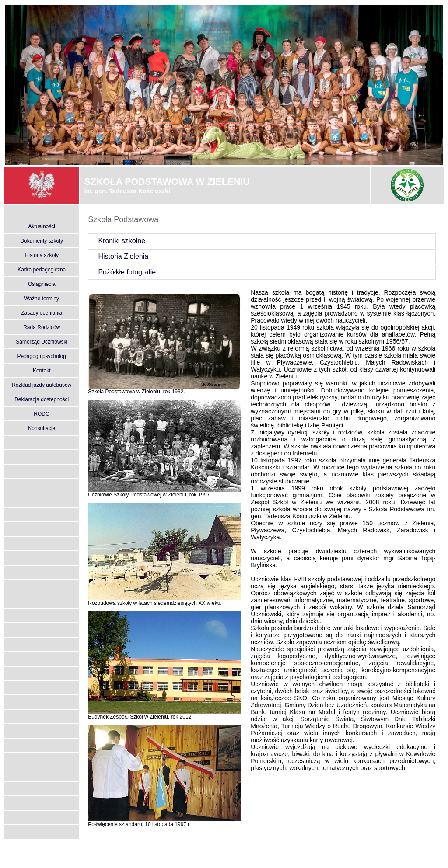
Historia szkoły (42, 255)
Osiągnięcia (42, 284)
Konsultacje (42, 428)
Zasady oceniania (42, 313)
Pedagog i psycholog (42, 356)
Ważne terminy (42, 299)
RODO (42, 414)
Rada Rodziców (42, 327)
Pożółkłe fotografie (122, 272)
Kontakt (42, 371)
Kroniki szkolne (117, 241)
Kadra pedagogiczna (42, 270)
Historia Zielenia (118, 256)
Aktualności (42, 226)
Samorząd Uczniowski (42, 342)
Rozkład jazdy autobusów (42, 385)
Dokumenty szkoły (42, 241)
